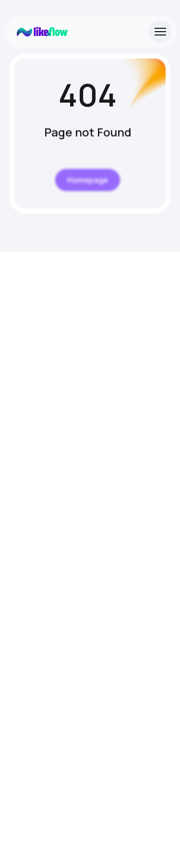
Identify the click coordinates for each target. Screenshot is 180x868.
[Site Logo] (42, 32)
